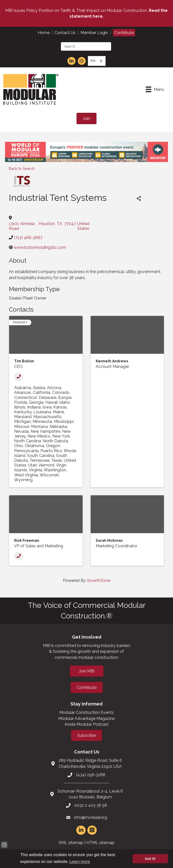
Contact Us (65, 33)
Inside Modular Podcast (87, 724)
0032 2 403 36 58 (91, 805)
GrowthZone (98, 580)
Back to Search (22, 168)
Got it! (150, 859)
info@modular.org (91, 817)
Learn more (80, 862)
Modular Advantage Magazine (86, 718)
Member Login (94, 33)
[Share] (139, 198)
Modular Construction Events (86, 712)
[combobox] (97, 61)
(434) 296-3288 (91, 775)
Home (44, 33)
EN (93, 61)
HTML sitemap (100, 843)
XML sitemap (71, 843)
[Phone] (19, 377)
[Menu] (155, 89)
